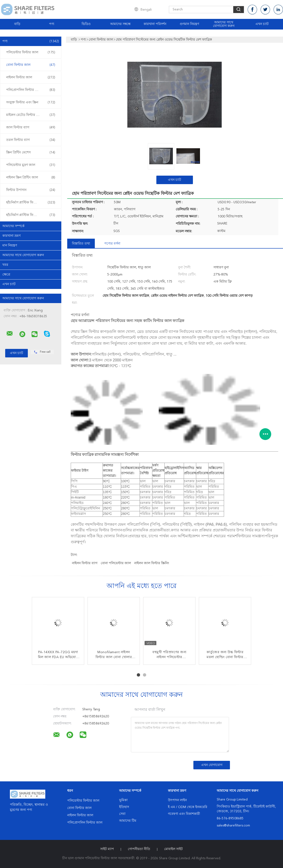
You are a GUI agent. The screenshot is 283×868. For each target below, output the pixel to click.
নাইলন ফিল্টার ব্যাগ (85, 563)
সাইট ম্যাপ (107, 849)
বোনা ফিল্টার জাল (31, 65)
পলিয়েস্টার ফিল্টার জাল (31, 52)
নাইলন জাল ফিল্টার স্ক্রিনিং (152, 563)
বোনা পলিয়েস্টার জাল (116, 563)
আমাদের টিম (128, 821)
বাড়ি (17, 24)
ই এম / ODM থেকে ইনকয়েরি (188, 807)
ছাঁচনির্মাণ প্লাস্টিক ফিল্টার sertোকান (31, 203)
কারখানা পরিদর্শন (155, 24)
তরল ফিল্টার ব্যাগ (31, 140)
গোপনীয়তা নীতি (139, 849)
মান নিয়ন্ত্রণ (10, 246)
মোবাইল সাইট (173, 849)
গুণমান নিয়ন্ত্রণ (189, 24)
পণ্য (52, 24)
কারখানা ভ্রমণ (11, 236)
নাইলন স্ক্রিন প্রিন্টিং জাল (31, 178)
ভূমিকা (123, 800)
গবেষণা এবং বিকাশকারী (184, 814)
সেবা (122, 814)
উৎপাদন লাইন (177, 800)
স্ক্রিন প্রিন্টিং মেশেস (31, 152)
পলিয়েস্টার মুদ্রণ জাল (31, 165)
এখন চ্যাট (262, 24)
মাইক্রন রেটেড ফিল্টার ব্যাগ (31, 115)
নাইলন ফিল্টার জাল (31, 77)
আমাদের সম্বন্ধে (120, 24)
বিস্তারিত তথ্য (81, 244)
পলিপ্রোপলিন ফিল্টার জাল (31, 90)
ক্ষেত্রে (6, 275)
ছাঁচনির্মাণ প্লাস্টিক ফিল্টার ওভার (31, 215)
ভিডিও (86, 24)
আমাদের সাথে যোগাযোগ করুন (224, 24)
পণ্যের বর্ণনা (112, 244)
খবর (5, 265)
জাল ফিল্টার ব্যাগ (31, 127)
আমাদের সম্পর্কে (13, 226)
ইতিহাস (124, 807)
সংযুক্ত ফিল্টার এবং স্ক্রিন (31, 102)
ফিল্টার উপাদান (31, 190)
